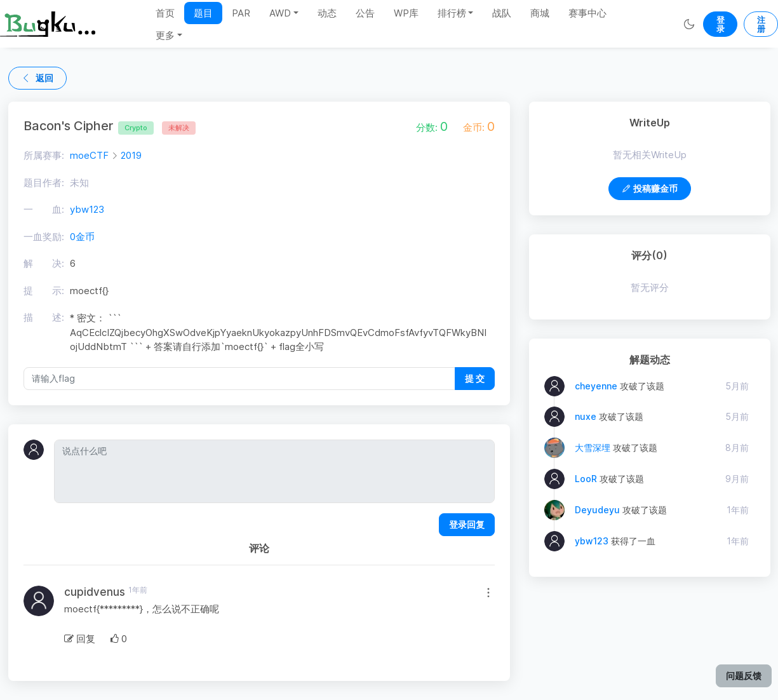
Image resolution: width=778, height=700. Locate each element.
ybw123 (87, 209)
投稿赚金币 (650, 188)
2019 (131, 155)
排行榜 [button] (452, 13)
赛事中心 (587, 13)
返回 (37, 78)
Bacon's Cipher (89, 126)
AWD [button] (280, 13)
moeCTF (89, 155)
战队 (502, 13)
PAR (241, 13)
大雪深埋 (593, 448)
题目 (203, 13)
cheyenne (596, 386)
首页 (165, 13)
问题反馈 (744, 676)
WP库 (406, 13)
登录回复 (467, 524)
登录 (721, 24)
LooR (586, 479)
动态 (327, 13)
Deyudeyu (597, 510)
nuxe (586, 416)
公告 (365, 13)
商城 (540, 13)
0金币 (82, 237)
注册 (761, 24)
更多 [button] (165, 35)
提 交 (475, 378)
